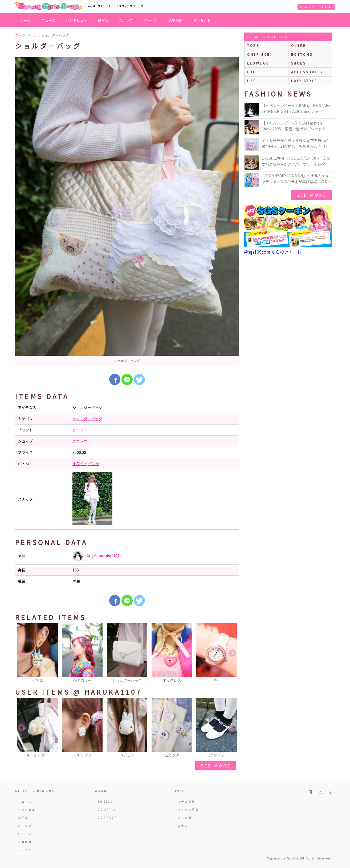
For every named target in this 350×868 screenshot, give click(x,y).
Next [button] (232, 653)
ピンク (94, 463)
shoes (299, 63)
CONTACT (107, 817)
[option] (127, 211)
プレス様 (185, 817)
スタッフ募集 (188, 809)
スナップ (126, 20)
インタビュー (77, 20)
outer (299, 45)
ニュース (49, 20)
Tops (253, 45)
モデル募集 (187, 801)
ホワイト (80, 463)
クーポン (151, 20)
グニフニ (80, 430)
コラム (183, 825)
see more (216, 766)
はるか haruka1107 (96, 556)
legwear (258, 63)
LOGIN (326, 7)
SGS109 (105, 801)
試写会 (103, 20)
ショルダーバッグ (87, 419)
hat (251, 81)
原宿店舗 (176, 20)
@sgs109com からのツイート (273, 252)
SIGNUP (307, 7)
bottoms (302, 54)
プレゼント (202, 20)
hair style (304, 81)
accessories (307, 72)
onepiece (259, 54)
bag (252, 72)
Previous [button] (22, 653)
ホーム (26, 20)
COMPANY (107, 809)
